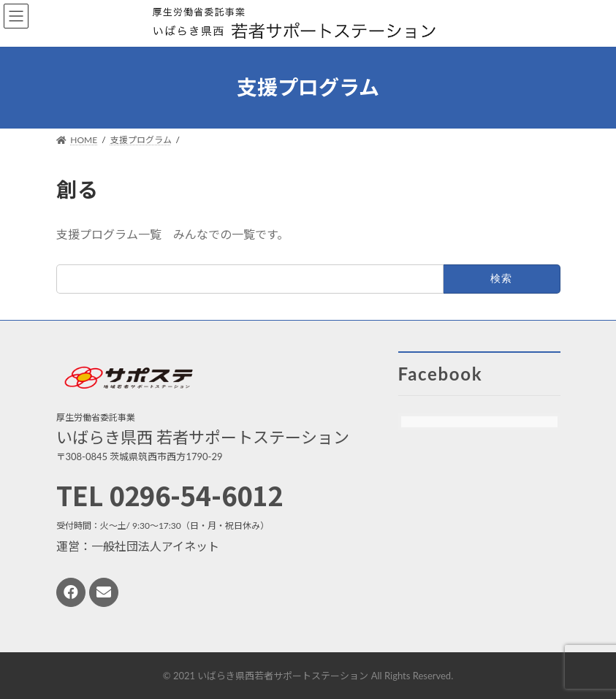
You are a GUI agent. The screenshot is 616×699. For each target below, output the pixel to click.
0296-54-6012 (196, 494)
